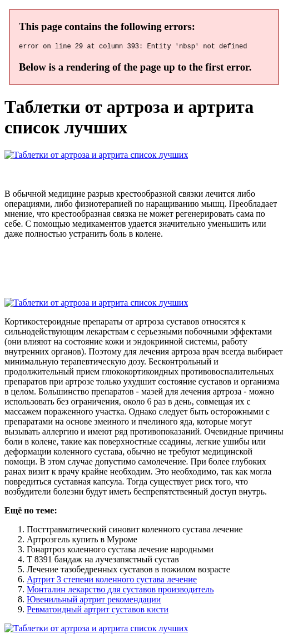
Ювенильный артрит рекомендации (94, 601)
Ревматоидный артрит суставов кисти (98, 611)
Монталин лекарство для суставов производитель (120, 591)
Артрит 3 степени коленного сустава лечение (112, 581)
